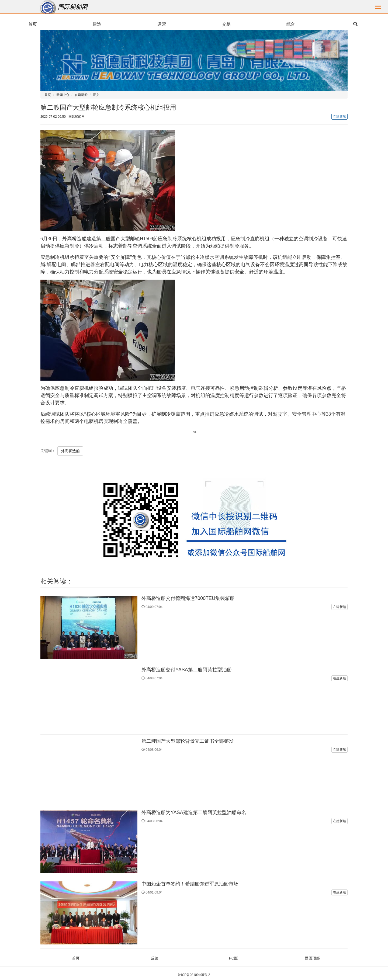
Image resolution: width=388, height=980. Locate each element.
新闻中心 (63, 95)
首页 (48, 95)
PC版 (233, 958)
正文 (96, 95)
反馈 (155, 958)
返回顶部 (312, 958)
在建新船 (81, 95)
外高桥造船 (70, 451)
